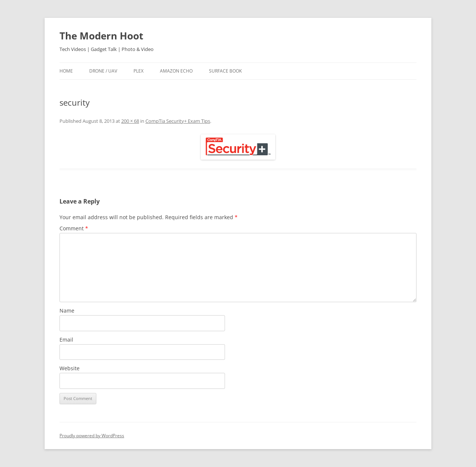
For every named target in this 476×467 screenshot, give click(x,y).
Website (70, 368)
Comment (74, 228)
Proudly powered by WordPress (92, 436)
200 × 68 (130, 121)
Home (66, 71)
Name (67, 311)
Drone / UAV (103, 71)
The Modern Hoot (101, 36)
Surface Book (225, 71)
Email (66, 340)
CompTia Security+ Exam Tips (178, 121)
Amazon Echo (176, 71)
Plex (139, 71)
